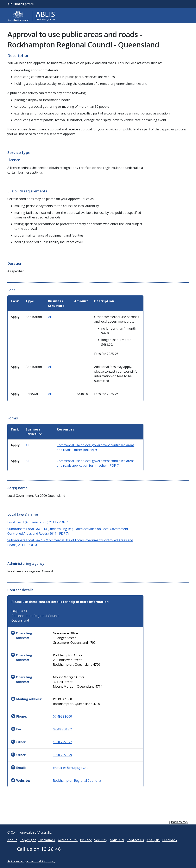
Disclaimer (47, 846)
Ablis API (117, 846)
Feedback (170, 846)
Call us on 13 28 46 (39, 855)
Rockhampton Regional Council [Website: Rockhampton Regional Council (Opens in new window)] (77, 781)
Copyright (28, 846)
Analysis (153, 846)
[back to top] (98, 828)
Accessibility (68, 846)
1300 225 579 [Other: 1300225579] (62, 755)
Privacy (86, 846)
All (50, 317)
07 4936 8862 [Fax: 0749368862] (62, 729)
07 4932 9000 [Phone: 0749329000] (62, 716)
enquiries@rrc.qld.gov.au (71, 768)
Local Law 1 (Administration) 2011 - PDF (38, 522)
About (12, 846)
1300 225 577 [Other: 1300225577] (62, 742)
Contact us (135, 846)
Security (101, 846)
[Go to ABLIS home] (31, 16)
